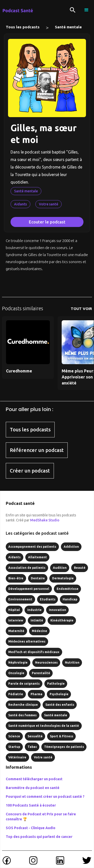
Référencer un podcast (37, 450)
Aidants (20, 204)
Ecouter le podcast (47, 222)
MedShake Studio (45, 520)
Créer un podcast (30, 471)
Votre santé (49, 204)
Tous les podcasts (23, 27)
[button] (86, 10)
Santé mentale (68, 27)
